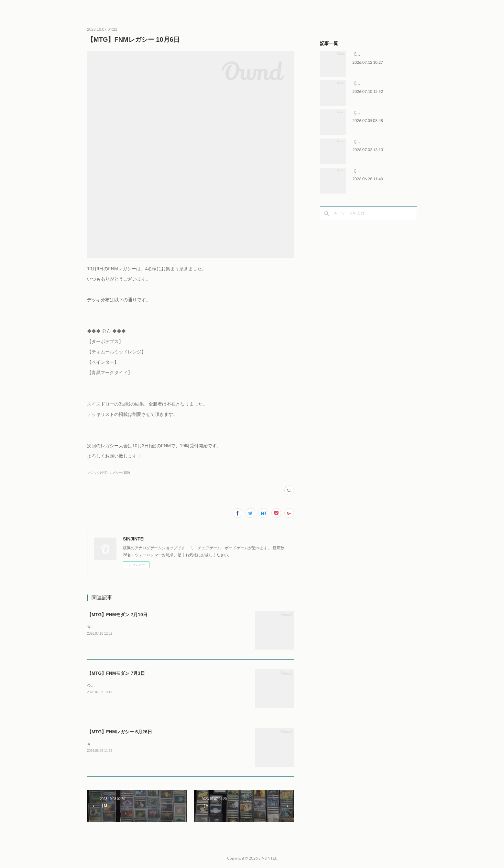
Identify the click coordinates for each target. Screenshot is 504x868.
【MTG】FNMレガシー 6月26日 (120, 732)
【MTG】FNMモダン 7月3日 (116, 673)
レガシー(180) (120, 473)
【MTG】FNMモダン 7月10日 (117, 615)
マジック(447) (97, 473)
